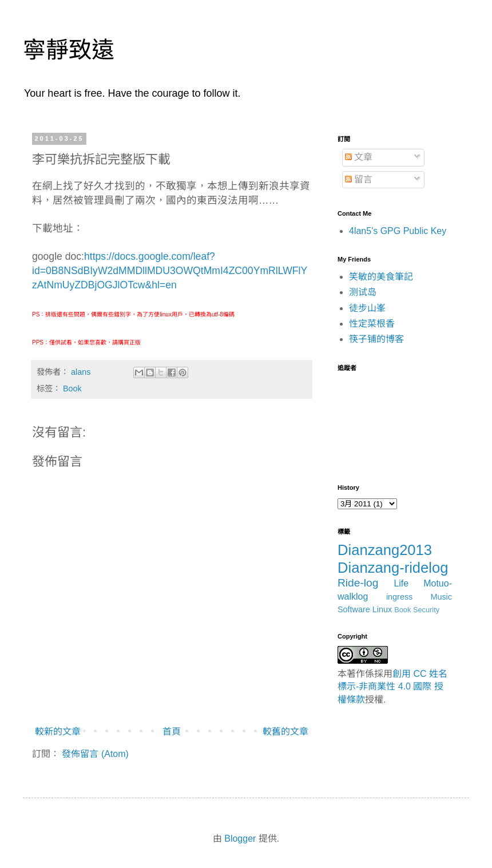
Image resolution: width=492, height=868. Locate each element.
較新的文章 (58, 732)
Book (72, 389)
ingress (399, 597)
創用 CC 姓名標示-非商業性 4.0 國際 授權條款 (392, 687)
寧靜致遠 (69, 50)
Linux (382, 609)
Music (441, 597)
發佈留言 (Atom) (95, 754)
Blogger (240, 839)
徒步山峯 (367, 308)
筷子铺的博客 (376, 339)
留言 (359, 179)
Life (401, 583)
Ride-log (358, 583)
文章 (359, 157)
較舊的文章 (285, 732)
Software (354, 609)
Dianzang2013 (385, 550)
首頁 (172, 732)
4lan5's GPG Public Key (398, 231)
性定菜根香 (372, 324)
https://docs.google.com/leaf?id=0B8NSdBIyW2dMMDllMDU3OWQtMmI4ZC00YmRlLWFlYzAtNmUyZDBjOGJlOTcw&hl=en (170, 270)
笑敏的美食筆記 (381, 277)
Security (426, 610)
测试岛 (363, 292)
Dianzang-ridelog (393, 568)
